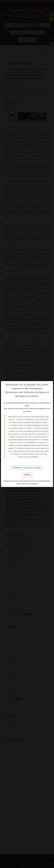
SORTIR (27, 475)
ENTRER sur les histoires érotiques (27, 468)
